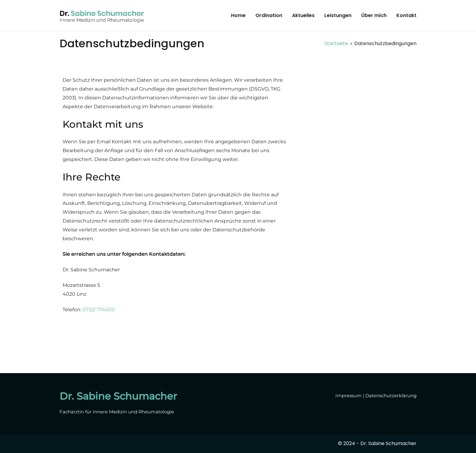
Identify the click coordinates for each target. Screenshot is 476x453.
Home (238, 15)
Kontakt (406, 15)
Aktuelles (303, 15)
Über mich (374, 15)
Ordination (269, 15)
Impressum (348, 396)
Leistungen (338, 15)
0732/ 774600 (99, 310)
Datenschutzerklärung (391, 396)
